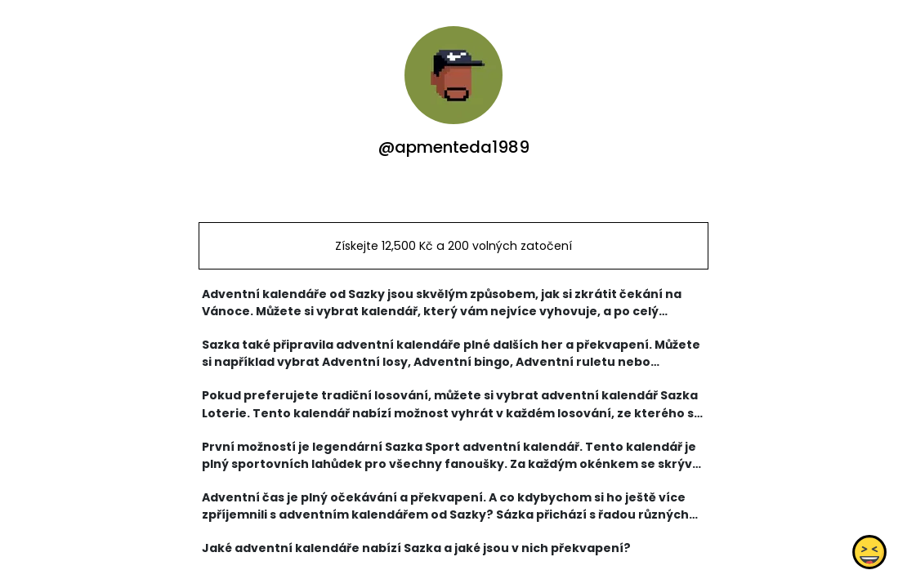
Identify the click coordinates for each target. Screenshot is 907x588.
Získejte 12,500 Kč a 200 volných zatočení (453, 246)
